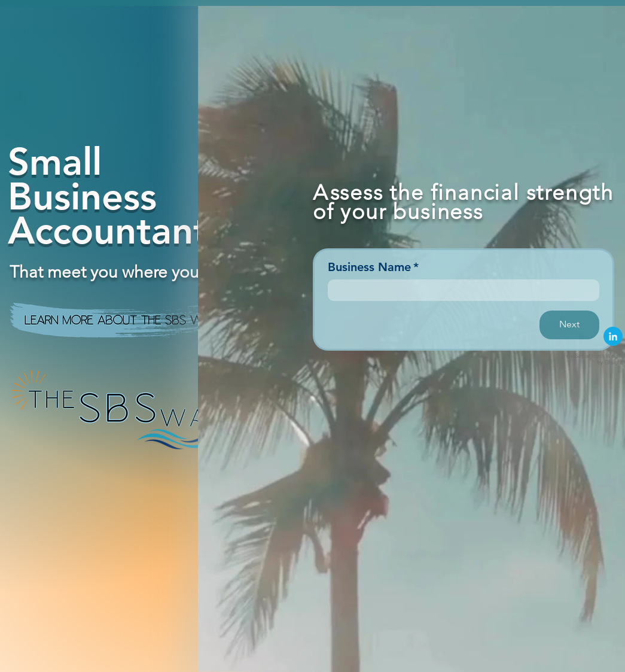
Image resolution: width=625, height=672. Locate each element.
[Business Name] (460, 290)
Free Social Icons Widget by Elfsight (593, 359)
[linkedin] (613, 336)
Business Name (373, 267)
